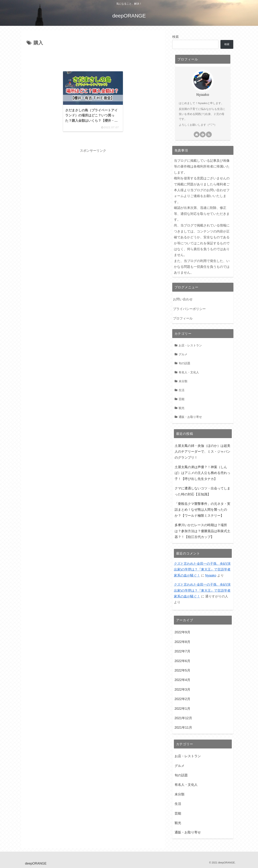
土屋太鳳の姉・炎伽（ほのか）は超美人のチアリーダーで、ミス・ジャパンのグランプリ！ (202, 452)
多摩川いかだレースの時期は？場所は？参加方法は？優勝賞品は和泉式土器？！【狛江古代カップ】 (202, 531)
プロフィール (183, 318)
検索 (176, 37)
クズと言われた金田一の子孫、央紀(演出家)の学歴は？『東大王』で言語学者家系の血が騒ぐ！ (202, 570)
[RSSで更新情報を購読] (209, 134)
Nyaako (203, 95)
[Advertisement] (93, 57)
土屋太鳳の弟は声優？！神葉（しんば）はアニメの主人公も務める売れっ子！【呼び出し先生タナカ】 (202, 473)
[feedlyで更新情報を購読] (203, 134)
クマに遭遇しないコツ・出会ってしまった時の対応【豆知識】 (202, 491)
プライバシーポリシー (189, 309)
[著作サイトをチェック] (197, 134)
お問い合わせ (183, 299)
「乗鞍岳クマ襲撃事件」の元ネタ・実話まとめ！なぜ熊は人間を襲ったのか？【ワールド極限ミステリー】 (202, 510)
